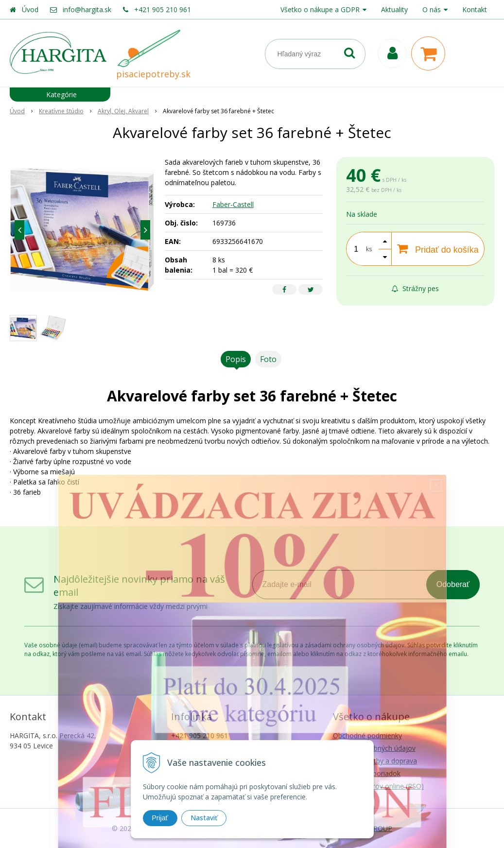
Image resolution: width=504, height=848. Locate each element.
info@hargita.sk (87, 9)
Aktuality (394, 9)
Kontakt (475, 9)
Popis (236, 359)
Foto (268, 359)
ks (369, 249)
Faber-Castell (233, 204)
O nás (432, 9)
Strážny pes (415, 288)
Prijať (160, 818)
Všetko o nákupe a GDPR (320, 9)
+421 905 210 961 (163, 9)
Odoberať (453, 584)
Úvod (30, 9)
